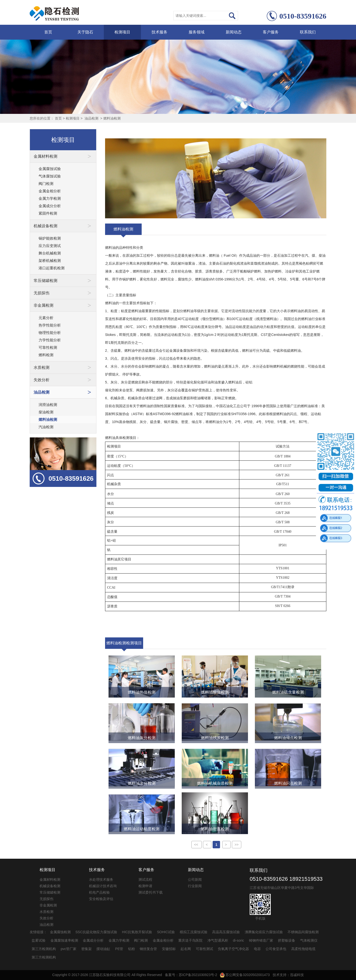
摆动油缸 (103, 949)
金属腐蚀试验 (50, 169)
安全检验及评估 (101, 899)
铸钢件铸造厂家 (261, 940)
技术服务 (159, 32)
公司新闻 (195, 879)
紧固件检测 (48, 213)
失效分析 (46, 918)
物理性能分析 (50, 333)
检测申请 (145, 886)
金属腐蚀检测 (60, 932)
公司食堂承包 (276, 949)
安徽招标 (169, 949)
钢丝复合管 (148, 949)
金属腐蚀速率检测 (64, 940)
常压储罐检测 (50, 892)
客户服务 (271, 32)
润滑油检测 (48, 405)
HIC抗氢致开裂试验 (137, 932)
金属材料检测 (50, 879)
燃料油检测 (112, 118)
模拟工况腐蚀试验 (194, 932)
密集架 (87, 949)
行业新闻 (195, 886)
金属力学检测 (50, 198)
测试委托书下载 (151, 892)
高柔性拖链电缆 (303, 949)
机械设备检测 (50, 886)
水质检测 (46, 912)
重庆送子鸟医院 (190, 940)
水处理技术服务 (101, 879)
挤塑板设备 (287, 940)
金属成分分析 (50, 206)
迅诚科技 (297, 975)
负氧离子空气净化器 (233, 949)
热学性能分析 (50, 325)
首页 (48, 32)
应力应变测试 (50, 246)
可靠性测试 (204, 949)
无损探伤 (46, 899)
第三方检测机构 (44, 949)
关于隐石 (85, 32)
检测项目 (122, 32)
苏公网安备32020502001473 (245, 975)
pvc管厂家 (69, 949)
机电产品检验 (99, 892)
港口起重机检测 (52, 268)
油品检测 (91, 118)
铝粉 (132, 949)
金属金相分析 (50, 191)
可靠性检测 (48, 347)
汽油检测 (46, 427)
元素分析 (46, 318)
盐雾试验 (39, 940)
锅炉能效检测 (50, 238)
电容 (257, 949)
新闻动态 (234, 32)
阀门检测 (46, 184)
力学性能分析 (50, 340)
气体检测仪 (309, 940)
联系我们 (308, 32)
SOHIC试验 (166, 932)
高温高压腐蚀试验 (226, 932)
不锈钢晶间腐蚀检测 (303, 932)
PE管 (119, 949)
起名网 (186, 949)
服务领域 (197, 32)
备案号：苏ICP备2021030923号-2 (191, 975)
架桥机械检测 (50, 261)
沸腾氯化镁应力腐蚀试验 (264, 932)
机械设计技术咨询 (103, 886)
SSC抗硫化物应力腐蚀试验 (96, 932)
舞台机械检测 (50, 253)
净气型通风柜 (218, 940)
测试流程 (145, 879)
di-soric (238, 940)
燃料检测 (46, 355)
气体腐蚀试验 (50, 176)
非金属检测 (48, 905)
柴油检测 (46, 412)
